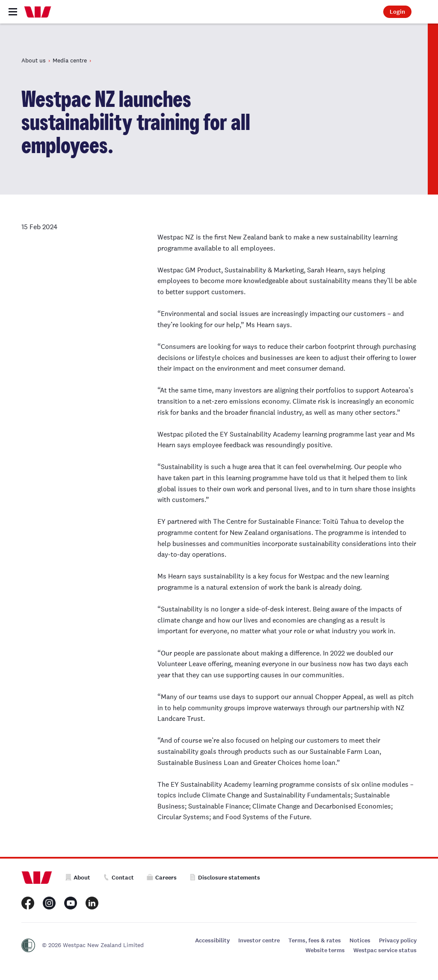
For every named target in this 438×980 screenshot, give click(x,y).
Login (397, 12)
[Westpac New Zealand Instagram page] (49, 903)
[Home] (38, 12)
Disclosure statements (225, 878)
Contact (118, 878)
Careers (162, 878)
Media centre (70, 60)
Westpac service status (385, 950)
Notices (360, 940)
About (78, 878)
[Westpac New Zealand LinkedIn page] (92, 903)
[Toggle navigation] (13, 12)
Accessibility (212, 940)
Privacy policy (398, 940)
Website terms (325, 950)
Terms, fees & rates (315, 940)
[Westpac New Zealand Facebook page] (28, 903)
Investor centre (259, 940)
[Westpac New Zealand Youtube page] (71, 903)
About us (34, 60)
